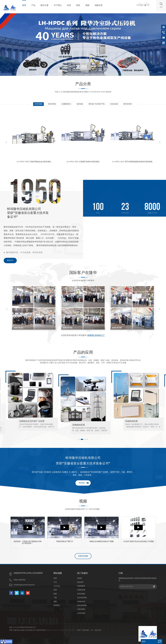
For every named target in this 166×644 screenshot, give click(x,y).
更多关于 (10, 260)
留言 (144, 642)
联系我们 (82, 483)
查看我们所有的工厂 (96, 336)
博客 (79, 630)
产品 (33, 5)
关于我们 (58, 5)
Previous (7, 309)
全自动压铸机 (82, 598)
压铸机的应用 (79, 425)
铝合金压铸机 (82, 605)
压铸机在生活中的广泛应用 (32, 421)
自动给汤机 (81, 613)
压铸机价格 (81, 590)
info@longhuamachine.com (24, 585)
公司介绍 (57, 586)
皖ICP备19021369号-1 (68, 630)
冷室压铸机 (81, 609)
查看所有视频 (83, 556)
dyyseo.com (56, 630)
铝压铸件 (80, 582)
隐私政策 (98, 630)
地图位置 (99, 5)
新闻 (78, 5)
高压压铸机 (81, 594)
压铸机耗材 (81, 602)
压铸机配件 (81, 586)
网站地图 (86, 630)
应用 (69, 5)
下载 (55, 598)
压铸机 (80, 578)
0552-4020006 (19, 580)
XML (92, 630)
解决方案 (45, 5)
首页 (24, 5)
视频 (87, 5)
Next (159, 309)
